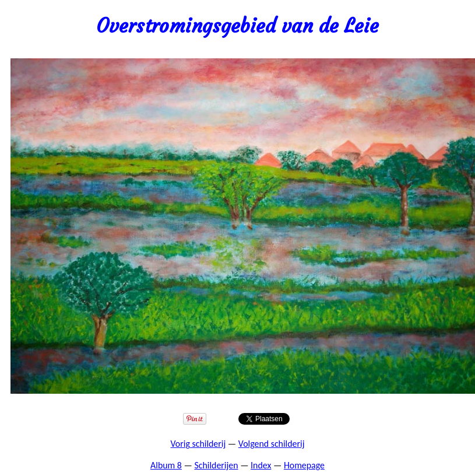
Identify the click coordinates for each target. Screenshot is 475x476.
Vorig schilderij (198, 444)
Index (261, 465)
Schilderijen (216, 465)
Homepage (304, 465)
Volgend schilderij (272, 444)
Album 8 (166, 465)
